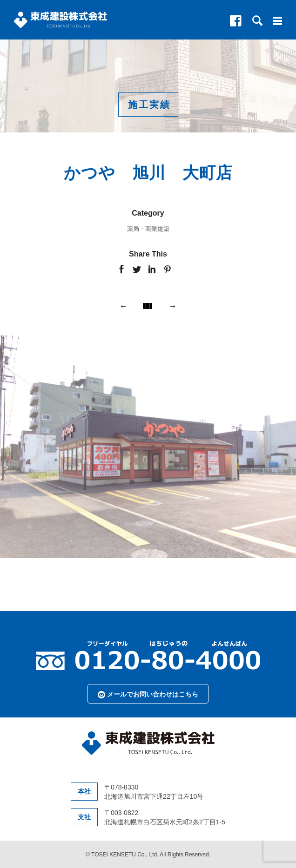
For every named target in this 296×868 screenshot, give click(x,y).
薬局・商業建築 (148, 229)
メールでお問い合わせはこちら (148, 694)
